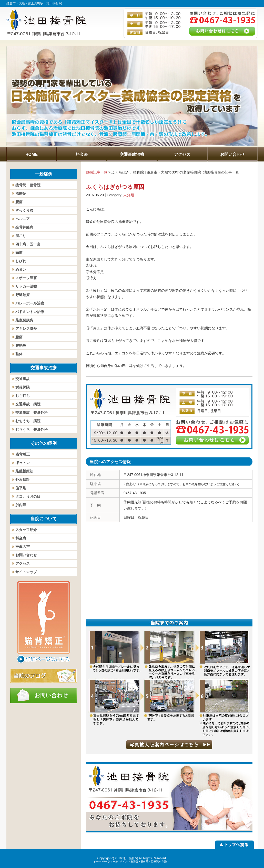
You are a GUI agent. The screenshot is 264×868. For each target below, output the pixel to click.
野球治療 (23, 295)
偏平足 (21, 488)
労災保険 (23, 387)
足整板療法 (24, 471)
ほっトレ (23, 463)
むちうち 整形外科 (32, 429)
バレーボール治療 (30, 303)
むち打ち (23, 396)
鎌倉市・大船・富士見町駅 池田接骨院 (34, 3)
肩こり (21, 236)
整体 (19, 354)
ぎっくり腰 (24, 210)
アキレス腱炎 (26, 329)
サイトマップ (26, 572)
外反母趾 (23, 480)
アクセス (23, 563)
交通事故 (23, 379)
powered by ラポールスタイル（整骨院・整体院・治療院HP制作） (132, 861)
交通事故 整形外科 (32, 413)
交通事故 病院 (28, 404)
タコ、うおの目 (28, 496)
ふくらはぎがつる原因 (115, 187)
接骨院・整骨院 (28, 185)
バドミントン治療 (30, 312)
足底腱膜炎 (24, 320)
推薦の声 (23, 547)
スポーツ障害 (26, 278)
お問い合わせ (26, 555)
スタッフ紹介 (26, 530)
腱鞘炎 (21, 345)
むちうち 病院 (28, 421)
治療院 (21, 193)
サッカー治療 (26, 286)
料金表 (21, 538)
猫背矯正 (23, 454)
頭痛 (19, 253)
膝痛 (19, 337)
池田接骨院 (130, 858)
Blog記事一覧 (97, 172)
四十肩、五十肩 (28, 244)
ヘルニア (23, 219)
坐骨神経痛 (24, 227)
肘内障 (21, 505)
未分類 (129, 195)
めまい (21, 269)
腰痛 (19, 202)
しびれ (21, 261)
